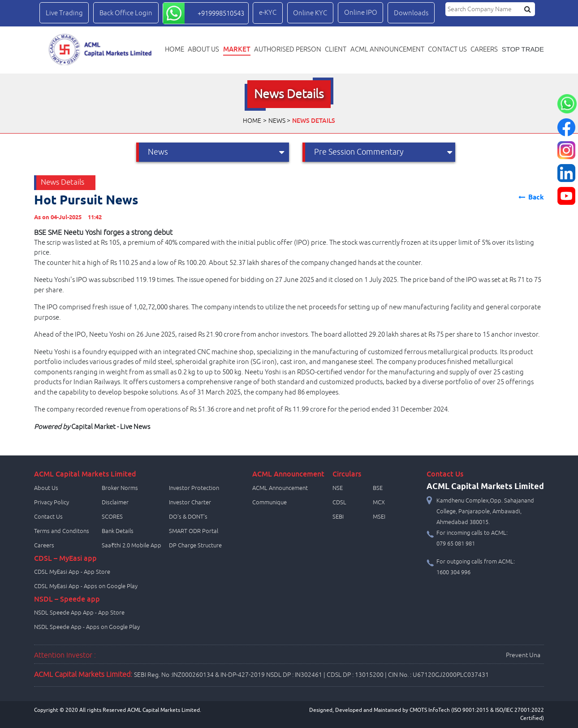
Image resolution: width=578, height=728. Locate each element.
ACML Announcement (387, 49)
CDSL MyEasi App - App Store (72, 572)
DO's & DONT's (188, 517)
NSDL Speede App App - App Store (79, 613)
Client (336, 49)
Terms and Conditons (62, 531)
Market (237, 49)
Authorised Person (288, 49)
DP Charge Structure (195, 546)
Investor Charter (190, 503)
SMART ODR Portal (194, 531)
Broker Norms (120, 488)
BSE (378, 488)
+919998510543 (221, 13)
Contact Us (48, 517)
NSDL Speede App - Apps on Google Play (87, 627)
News (277, 121)
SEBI (338, 517)
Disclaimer (115, 503)
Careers (484, 49)
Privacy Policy (52, 503)
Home (175, 49)
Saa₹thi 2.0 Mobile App (132, 546)
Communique (270, 503)
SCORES (112, 517)
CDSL (339, 503)
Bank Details (118, 531)
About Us (203, 49)
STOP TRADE (523, 49)
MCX (379, 503)
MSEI (379, 517)
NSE (338, 488)
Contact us (447, 49)
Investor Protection (194, 488)
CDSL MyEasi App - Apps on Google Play (86, 586)
